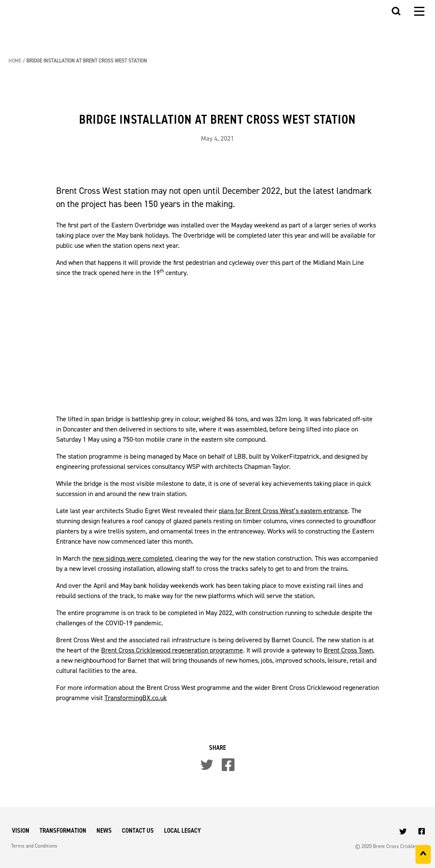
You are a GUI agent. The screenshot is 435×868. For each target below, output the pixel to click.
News (104, 830)
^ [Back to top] (423, 856)
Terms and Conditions (34, 846)
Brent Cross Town (348, 650)
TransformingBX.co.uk (136, 698)
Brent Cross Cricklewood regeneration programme (172, 650)
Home (15, 61)
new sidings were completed (132, 558)
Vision (21, 830)
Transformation (63, 830)
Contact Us (138, 830)
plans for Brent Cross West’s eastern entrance (283, 511)
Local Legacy (182, 830)
